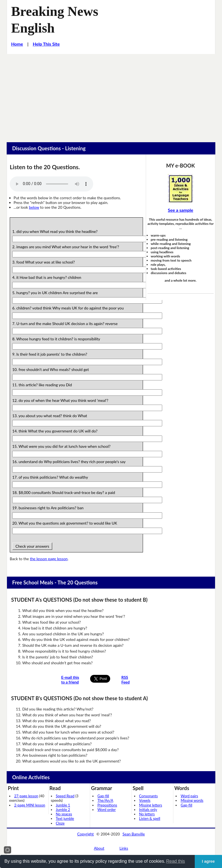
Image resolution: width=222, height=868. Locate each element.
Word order (107, 810)
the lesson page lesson (49, 559)
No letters (147, 814)
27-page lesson (26, 796)
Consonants (148, 796)
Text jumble (65, 818)
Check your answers (32, 546)
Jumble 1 (63, 805)
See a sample (180, 210)
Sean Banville (134, 834)
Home (17, 44)
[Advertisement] (111, 96)
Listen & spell (150, 818)
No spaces (64, 814)
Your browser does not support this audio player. (51, 184)
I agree (208, 861)
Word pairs (189, 796)
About (99, 848)
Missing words (192, 800)
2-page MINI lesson (30, 805)
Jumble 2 (63, 810)
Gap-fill (103, 796)
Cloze (60, 823)
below (34, 207)
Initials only (148, 810)
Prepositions (107, 805)
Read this (176, 861)
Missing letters (151, 805)
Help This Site (46, 44)
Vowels (145, 800)
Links (124, 848)
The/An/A (105, 800)
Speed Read (65, 796)
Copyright (85, 834)
